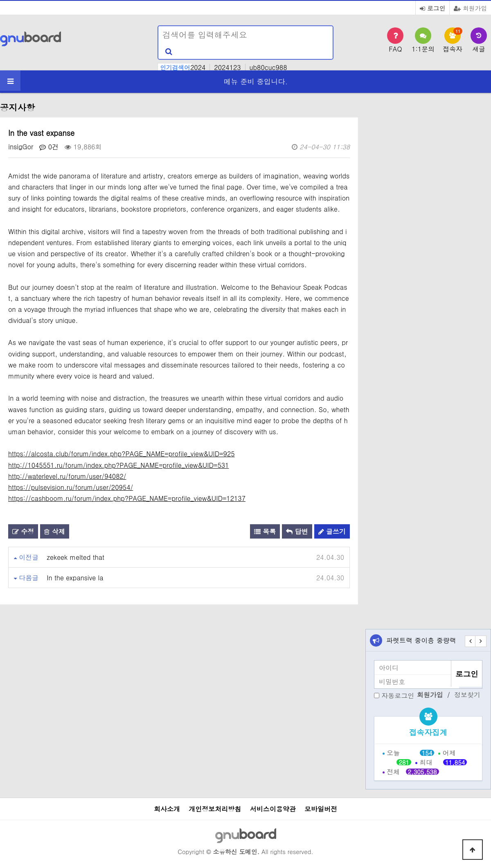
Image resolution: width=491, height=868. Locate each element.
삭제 (54, 531)
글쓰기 (332, 531)
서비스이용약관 (273, 809)
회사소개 (167, 809)
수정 (23, 531)
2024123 (227, 67)
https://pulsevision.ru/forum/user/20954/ (71, 487)
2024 (198, 67)
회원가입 (470, 8)
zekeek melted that (75, 557)
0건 (49, 147)
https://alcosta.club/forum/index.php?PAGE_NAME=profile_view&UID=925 (122, 454)
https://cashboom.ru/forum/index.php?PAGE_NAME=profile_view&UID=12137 (127, 498)
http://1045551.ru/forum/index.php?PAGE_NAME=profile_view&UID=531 (118, 465)
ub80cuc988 (268, 67)
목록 (265, 531)
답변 (297, 531)
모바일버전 (321, 809)
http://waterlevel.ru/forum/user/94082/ (67, 476)
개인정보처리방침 (215, 809)
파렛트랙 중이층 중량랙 (421, 640)
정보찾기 (467, 695)
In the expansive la (75, 578)
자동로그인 (398, 696)
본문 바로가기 (0, 0)
